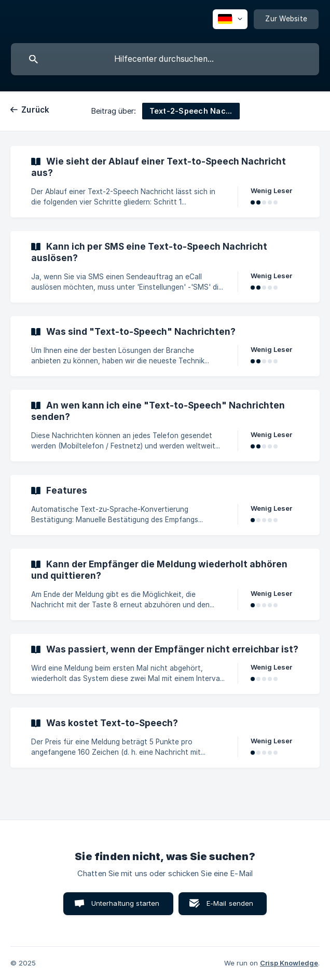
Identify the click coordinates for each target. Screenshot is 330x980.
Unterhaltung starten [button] (126, 903)
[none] (230, 19)
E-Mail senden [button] (230, 903)
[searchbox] (165, 59)
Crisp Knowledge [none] (289, 963)
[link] (165, 182)
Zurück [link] (36, 110)
